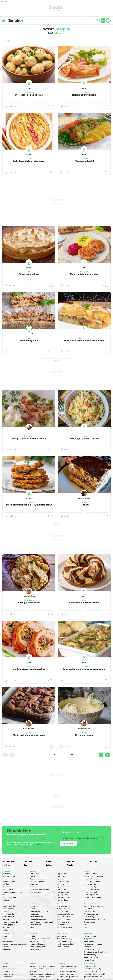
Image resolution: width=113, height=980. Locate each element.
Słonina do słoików (91, 960)
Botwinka (33, 936)
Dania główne (29, 92)
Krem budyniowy (84, 735)
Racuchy (6, 879)
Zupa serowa (61, 890)
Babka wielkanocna (64, 917)
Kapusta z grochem (91, 914)
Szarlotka (6, 911)
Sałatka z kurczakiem (92, 882)
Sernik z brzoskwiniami (38, 947)
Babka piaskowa (63, 922)
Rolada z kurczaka (90, 972)
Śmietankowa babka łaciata (84, 603)
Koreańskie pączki (9, 949)
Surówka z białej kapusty (93, 897)
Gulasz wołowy (8, 974)
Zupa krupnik (61, 879)
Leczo (5, 966)
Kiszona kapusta (90, 936)
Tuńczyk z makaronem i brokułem (29, 438)
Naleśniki (6, 884)
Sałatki (84, 436)
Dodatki (71, 861)
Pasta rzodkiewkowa (37, 944)
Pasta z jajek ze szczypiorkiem (41, 939)
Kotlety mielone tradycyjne (84, 274)
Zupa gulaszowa (63, 892)
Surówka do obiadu (91, 874)
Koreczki (6, 947)
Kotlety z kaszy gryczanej (39, 911)
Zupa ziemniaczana (64, 887)
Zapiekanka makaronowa (39, 890)
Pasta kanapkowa (9, 882)
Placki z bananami (9, 897)
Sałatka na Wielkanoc (92, 890)
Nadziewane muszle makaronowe (42, 974)
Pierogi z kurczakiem (29, 603)
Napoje (49, 861)
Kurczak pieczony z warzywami (41, 922)
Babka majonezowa (64, 941)
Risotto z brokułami (37, 917)
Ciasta (29, 159)
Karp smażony (89, 917)
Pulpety (32, 876)
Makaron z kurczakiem (38, 879)
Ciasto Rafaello (8, 917)
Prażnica (6, 900)
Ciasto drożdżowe (9, 909)
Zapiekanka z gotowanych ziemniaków (84, 340)
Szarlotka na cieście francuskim (14, 944)
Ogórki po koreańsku (91, 957)
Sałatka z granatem (91, 895)
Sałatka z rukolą (90, 887)
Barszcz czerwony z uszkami (94, 906)
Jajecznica (6, 874)
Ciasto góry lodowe (29, 274)
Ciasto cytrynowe (9, 925)
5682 (71, 755)
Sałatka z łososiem (91, 879)
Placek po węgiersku (10, 969)
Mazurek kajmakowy (64, 939)
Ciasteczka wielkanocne (65, 914)
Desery (84, 502)
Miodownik (6, 927)
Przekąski (7, 865)
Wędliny (71, 865)
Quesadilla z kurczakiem (93, 977)
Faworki (5, 939)
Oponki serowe (8, 941)
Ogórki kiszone (89, 941)
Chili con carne (8, 977)
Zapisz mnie (68, 843)
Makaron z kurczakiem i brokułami (42, 966)
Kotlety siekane (35, 884)
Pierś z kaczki (34, 874)
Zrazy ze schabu (35, 892)
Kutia (85, 925)
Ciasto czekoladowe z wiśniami (29, 735)
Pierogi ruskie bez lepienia (29, 95)
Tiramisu (84, 505)
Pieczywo (93, 861)
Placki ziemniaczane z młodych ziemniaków (29, 505)
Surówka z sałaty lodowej (93, 876)
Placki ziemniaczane (37, 882)
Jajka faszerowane (63, 906)
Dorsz (32, 887)
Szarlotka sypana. (29, 340)
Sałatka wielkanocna (64, 927)
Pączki (5, 936)
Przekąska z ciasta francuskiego (95, 974)
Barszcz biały (62, 884)
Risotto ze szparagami (38, 919)
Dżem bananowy (90, 955)
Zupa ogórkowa (62, 895)
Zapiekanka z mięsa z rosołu (67, 977)
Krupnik (32, 909)
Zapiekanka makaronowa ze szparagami (84, 669)
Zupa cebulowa (62, 900)
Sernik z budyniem (9, 906)
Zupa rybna (88, 909)
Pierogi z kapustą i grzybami (94, 919)
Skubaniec (6, 930)
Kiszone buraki (89, 949)
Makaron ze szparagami (38, 941)
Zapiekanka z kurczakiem (66, 969)
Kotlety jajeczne (89, 966)
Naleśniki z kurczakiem (84, 95)
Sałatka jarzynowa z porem (84, 438)
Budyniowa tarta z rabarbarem (29, 161)
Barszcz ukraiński (63, 882)
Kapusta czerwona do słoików (95, 952)
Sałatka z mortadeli (91, 892)
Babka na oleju (8, 914)
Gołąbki (32, 906)
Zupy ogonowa (62, 874)
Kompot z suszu (89, 922)
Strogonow (6, 972)
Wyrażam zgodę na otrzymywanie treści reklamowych (79, 838)
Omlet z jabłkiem (9, 887)
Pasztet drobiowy (63, 911)
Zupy (26, 865)
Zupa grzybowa (89, 911)
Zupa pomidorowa (63, 897)
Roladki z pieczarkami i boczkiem (29, 669)
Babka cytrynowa (63, 919)
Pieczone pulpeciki (84, 161)
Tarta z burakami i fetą (92, 969)
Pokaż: (57, 33)
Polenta (32, 927)
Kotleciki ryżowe (35, 925)
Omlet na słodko (9, 876)
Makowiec (6, 919)
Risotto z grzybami (36, 914)
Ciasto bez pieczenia (10, 922)
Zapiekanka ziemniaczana (66, 972)
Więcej (37, 844)
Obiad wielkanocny (64, 909)
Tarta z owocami (63, 936)
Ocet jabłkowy (89, 939)
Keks (85, 927)
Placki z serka (8, 890)
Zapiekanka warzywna (65, 974)
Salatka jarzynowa (91, 884)
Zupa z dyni (61, 876)
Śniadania (29, 861)
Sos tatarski (61, 925)
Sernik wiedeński (36, 949)
